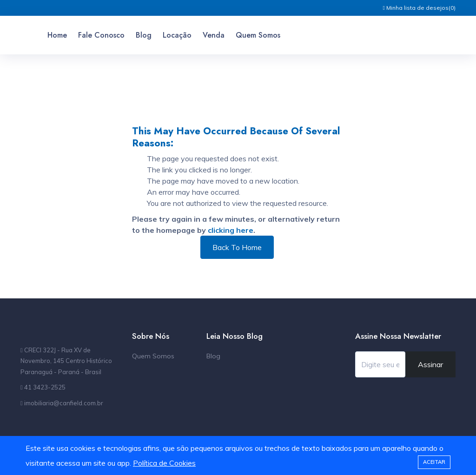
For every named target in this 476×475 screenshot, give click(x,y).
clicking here (231, 230)
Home (57, 35)
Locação (177, 35)
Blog (144, 35)
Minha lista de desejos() (419, 8)
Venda (214, 35)
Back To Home (237, 247)
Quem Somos (258, 35)
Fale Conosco (101, 35)
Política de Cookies (164, 463)
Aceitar (434, 462)
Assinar (430, 364)
